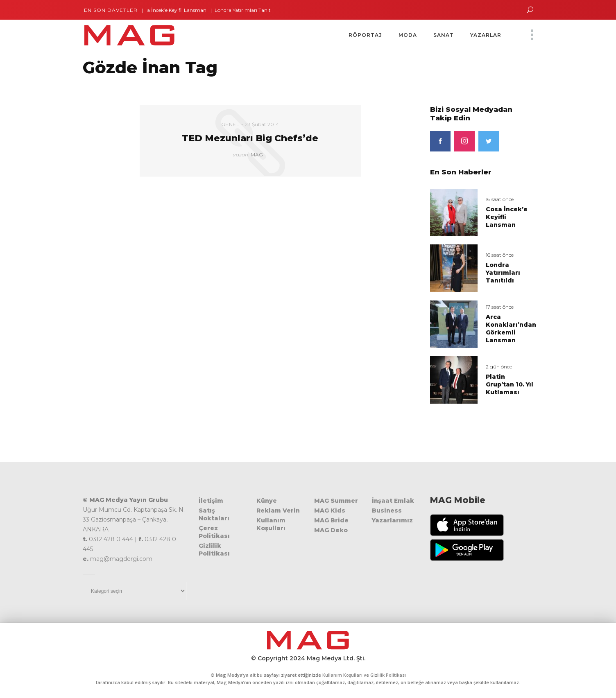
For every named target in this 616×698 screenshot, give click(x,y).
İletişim (211, 501)
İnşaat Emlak (393, 501)
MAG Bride (331, 520)
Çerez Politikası (214, 532)
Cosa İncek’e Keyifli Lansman (176, 10)
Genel (230, 124)
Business (387, 511)
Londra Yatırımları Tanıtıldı (249, 10)
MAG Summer (336, 501)
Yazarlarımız (392, 520)
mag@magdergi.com (121, 559)
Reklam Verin (278, 511)
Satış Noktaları (214, 514)
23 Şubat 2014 (262, 124)
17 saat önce (500, 307)
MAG (257, 155)
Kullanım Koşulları (271, 524)
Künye (267, 501)
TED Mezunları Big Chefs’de (250, 138)
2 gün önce (499, 367)
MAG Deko (331, 530)
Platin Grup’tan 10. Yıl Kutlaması (510, 384)
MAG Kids (330, 511)
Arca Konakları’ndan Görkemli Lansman (511, 329)
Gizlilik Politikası (214, 550)
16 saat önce (500, 199)
